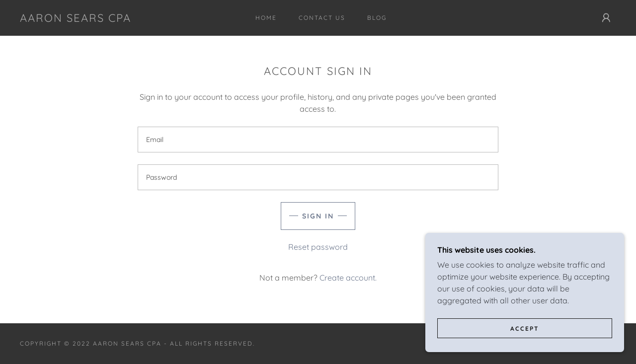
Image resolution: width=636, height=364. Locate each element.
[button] (606, 18)
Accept (525, 328)
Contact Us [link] (322, 18)
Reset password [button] (318, 247)
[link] (76, 19)
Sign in (318, 216)
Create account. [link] (348, 278)
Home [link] (266, 18)
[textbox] (318, 140)
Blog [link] (377, 18)
